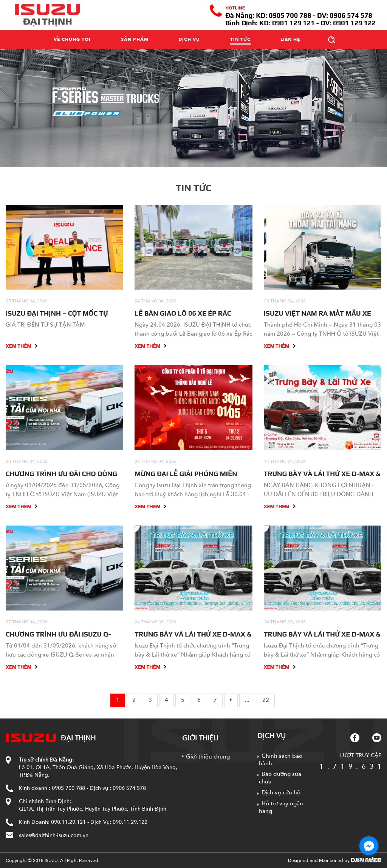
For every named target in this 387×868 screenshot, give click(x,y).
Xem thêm (22, 346)
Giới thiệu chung (208, 757)
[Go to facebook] (369, 846)
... (247, 700)
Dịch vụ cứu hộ (281, 792)
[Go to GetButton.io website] (369, 860)
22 (266, 700)
